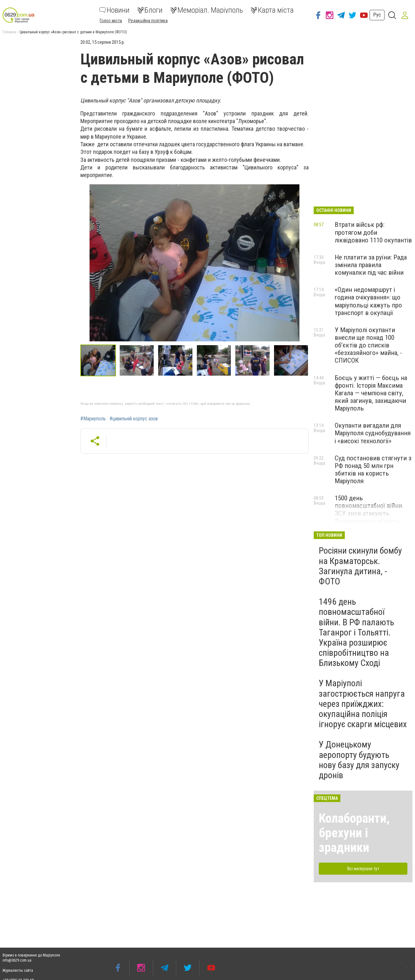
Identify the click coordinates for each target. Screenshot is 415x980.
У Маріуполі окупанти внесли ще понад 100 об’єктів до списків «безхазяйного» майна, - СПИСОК (368, 345)
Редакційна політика (148, 21)
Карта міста (272, 10)
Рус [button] (377, 15)
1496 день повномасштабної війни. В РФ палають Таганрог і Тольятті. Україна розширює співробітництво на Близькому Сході (356, 632)
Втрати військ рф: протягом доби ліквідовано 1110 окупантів (373, 232)
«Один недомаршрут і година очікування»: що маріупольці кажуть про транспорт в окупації (368, 301)
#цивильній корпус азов (134, 419)
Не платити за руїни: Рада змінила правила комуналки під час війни (371, 265)
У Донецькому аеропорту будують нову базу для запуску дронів (359, 760)
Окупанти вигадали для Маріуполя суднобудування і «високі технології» (373, 433)
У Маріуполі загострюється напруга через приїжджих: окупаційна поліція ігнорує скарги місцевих (363, 704)
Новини (114, 10)
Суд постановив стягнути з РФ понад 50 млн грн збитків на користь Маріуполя (373, 470)
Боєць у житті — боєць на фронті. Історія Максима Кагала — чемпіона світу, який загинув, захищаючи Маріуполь (371, 393)
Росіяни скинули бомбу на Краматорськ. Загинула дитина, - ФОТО (360, 566)
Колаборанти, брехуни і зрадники (354, 833)
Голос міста (111, 21)
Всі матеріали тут (363, 869)
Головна (9, 32)
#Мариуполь (93, 419)
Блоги (150, 10)
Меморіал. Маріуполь (207, 10)
